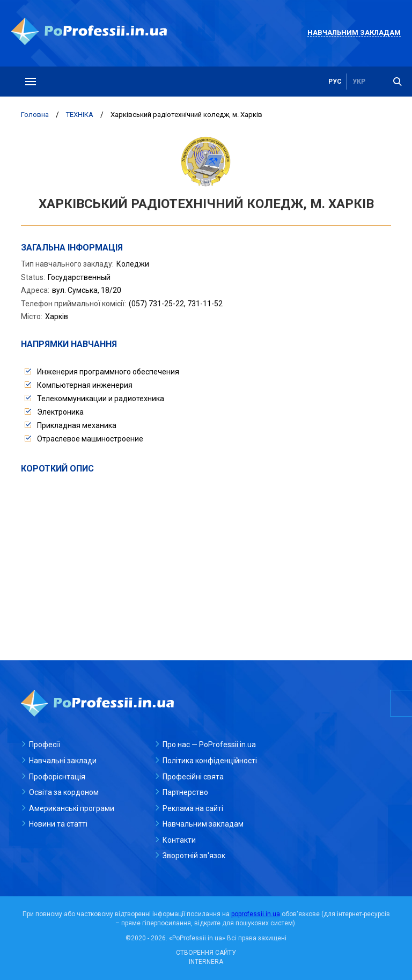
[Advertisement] (206, 555)
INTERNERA (206, 962)
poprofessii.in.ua (256, 914)
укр (359, 82)
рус (335, 82)
